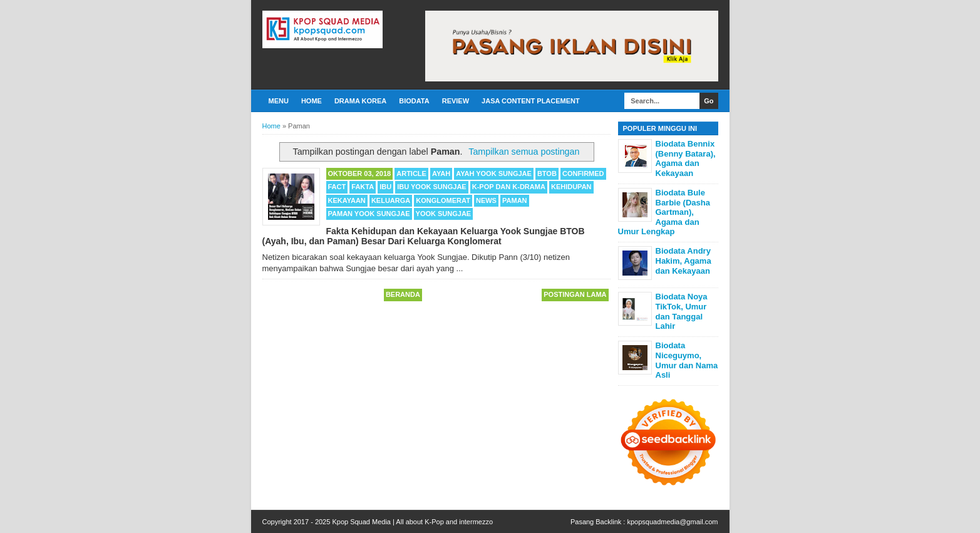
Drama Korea (360, 101)
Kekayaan (347, 200)
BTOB (547, 173)
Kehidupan (571, 187)
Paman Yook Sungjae (369, 214)
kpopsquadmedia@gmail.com (672, 522)
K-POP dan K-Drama (509, 187)
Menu (279, 101)
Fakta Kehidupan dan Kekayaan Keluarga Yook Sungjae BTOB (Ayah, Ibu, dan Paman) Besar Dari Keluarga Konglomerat (424, 236)
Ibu (385, 187)
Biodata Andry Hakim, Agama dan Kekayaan (683, 261)
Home (312, 101)
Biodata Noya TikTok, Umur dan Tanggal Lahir (682, 311)
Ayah (441, 173)
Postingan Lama (575, 294)
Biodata (414, 101)
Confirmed (583, 173)
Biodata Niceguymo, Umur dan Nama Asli (687, 360)
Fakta (363, 187)
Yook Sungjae (444, 214)
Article (411, 173)
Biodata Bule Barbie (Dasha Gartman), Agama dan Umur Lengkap (664, 212)
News (486, 200)
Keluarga (391, 200)
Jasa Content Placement (531, 101)
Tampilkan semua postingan (524, 152)
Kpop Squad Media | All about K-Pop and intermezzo (412, 522)
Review (456, 101)
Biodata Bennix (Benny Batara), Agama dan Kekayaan (686, 158)
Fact (337, 187)
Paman (515, 200)
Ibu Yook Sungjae (431, 187)
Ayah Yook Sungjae (494, 173)
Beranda (403, 294)
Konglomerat (443, 200)
